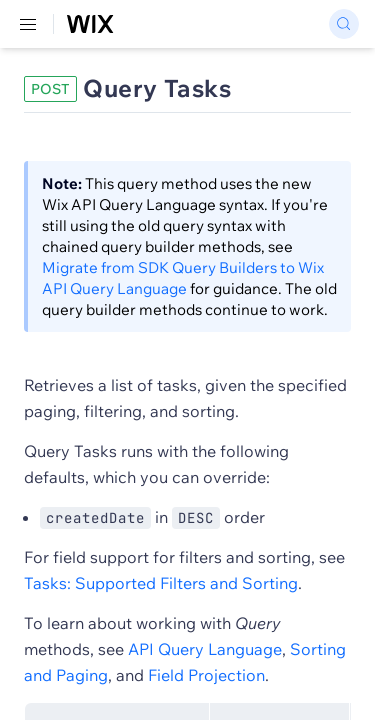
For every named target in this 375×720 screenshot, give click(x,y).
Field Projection (206, 675)
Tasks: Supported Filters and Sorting (161, 583)
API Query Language (205, 649)
